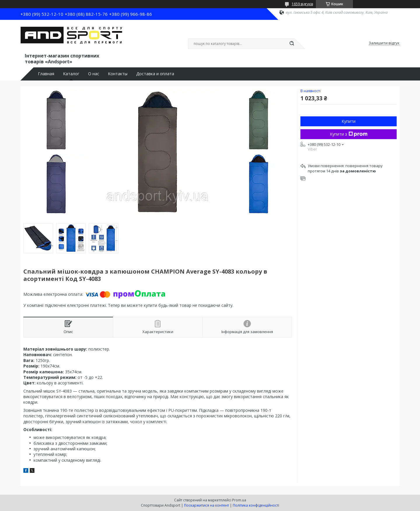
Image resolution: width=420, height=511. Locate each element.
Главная (46, 74)
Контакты (118, 74)
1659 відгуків (302, 4)
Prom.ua (239, 500)
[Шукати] (292, 44)
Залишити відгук (384, 43)
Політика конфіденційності (256, 505)
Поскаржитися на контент (206, 505)
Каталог (71, 74)
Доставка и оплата (155, 74)
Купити (349, 121)
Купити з (349, 134)
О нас (94, 74)
